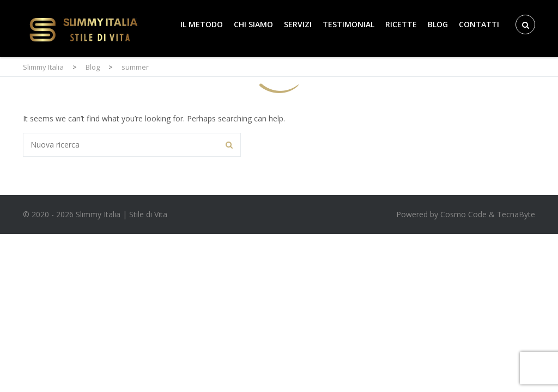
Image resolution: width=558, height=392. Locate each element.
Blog (438, 24)
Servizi (298, 24)
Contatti (479, 24)
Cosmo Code (463, 214)
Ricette (401, 24)
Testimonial (348, 24)
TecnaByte (516, 214)
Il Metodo (202, 24)
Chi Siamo (253, 24)
